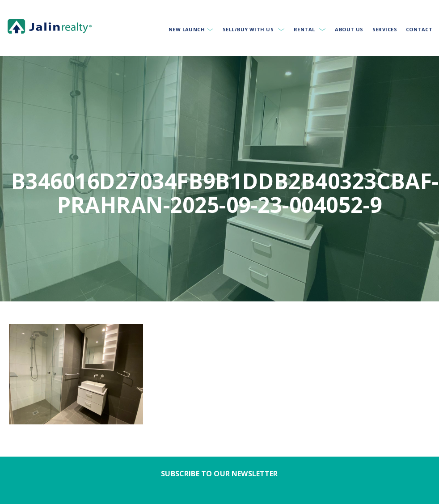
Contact (419, 29)
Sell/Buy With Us (248, 29)
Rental (304, 29)
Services (385, 29)
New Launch (187, 29)
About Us (349, 29)
